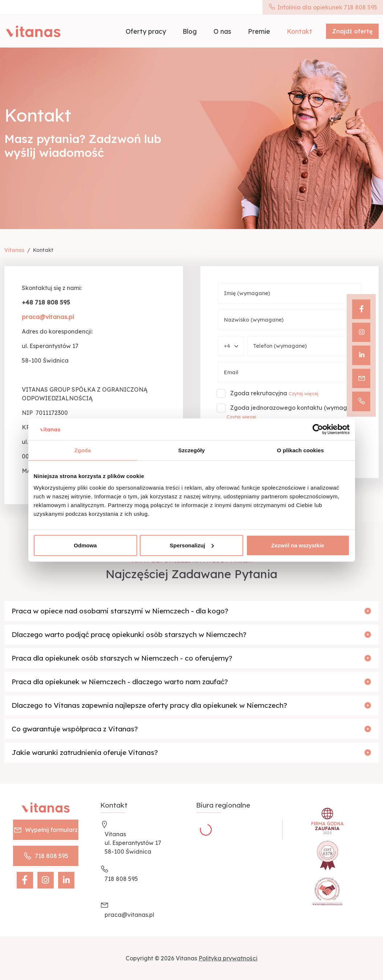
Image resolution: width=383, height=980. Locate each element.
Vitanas (14, 250)
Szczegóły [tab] (191, 450)
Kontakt (300, 31)
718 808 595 (46, 856)
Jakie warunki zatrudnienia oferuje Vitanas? (85, 752)
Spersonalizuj (192, 545)
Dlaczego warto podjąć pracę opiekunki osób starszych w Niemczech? (129, 634)
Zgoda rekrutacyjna (259, 393)
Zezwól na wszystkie (298, 545)
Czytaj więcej (303, 393)
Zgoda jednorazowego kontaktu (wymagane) (295, 408)
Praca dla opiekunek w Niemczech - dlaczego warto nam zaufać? (120, 682)
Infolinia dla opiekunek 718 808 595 (323, 7)
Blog (190, 31)
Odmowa (85, 545)
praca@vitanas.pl (129, 915)
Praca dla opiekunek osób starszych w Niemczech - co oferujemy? (122, 658)
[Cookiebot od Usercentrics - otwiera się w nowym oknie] (318, 429)
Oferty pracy (146, 31)
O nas (222, 31)
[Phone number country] (231, 346)
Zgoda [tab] (83, 450)
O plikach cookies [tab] (300, 450)
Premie (259, 31)
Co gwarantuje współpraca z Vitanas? (75, 729)
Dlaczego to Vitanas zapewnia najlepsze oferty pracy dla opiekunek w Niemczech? (149, 705)
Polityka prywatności (228, 958)
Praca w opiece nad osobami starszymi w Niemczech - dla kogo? (120, 611)
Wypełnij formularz (46, 830)
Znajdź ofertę (352, 31)
